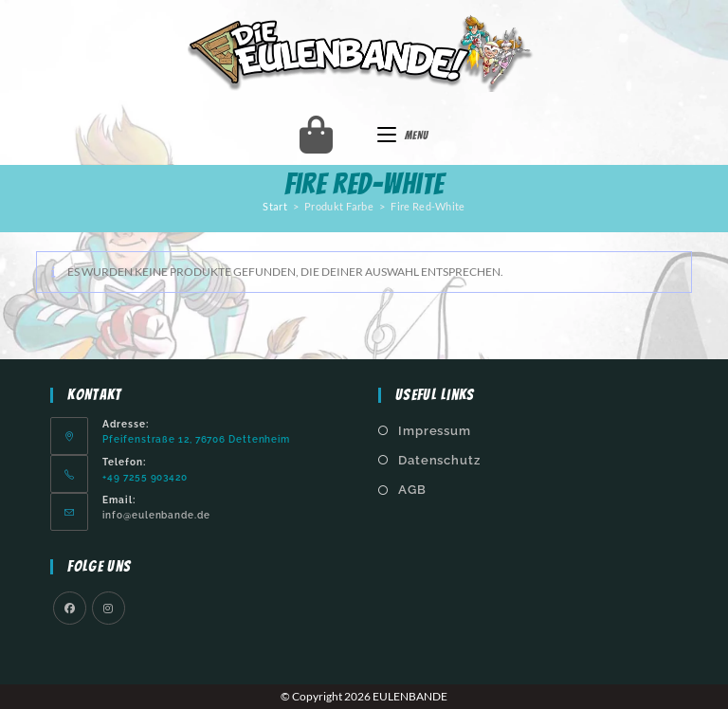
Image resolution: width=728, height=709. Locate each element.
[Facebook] (70, 608)
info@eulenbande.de (156, 515)
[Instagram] (109, 608)
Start (275, 206)
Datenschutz (439, 460)
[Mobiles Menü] (403, 136)
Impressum (435, 431)
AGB (412, 490)
